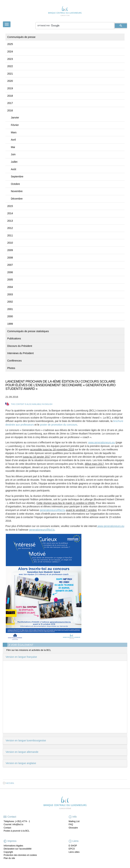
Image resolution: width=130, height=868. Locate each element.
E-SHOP (73, 846)
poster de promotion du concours (59, 425)
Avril (13, 140)
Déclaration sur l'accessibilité (18, 849)
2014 (10, 213)
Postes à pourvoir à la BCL (17, 831)
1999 (10, 324)
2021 (10, 74)
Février (15, 125)
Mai (13, 147)
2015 (10, 206)
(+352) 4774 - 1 (22, 821)
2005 (10, 280)
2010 (10, 243)
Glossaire (73, 828)
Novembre (17, 191)
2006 (10, 272)
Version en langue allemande (22, 752)
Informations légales (13, 846)
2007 (10, 265)
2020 (10, 81)
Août (14, 169)
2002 (10, 302)
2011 (10, 235)
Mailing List (74, 821)
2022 (10, 66)
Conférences (14, 361)
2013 (10, 221)
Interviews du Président (20, 353)
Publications (14, 338)
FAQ (71, 824)
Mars (14, 132)
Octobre (15, 184)
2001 (10, 309)
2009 (10, 250)
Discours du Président (20, 346)
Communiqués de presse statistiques (28, 331)
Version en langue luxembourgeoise (26, 740)
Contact (7, 828)
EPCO (72, 849)
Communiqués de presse (21, 37)
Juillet (14, 162)
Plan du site (9, 858)
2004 (10, 287)
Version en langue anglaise (21, 763)
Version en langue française (21, 657)
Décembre (17, 199)
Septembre (17, 177)
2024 (10, 52)
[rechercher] (75, 26)
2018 (10, 96)
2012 (10, 228)
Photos (11, 368)
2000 (10, 316)
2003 (10, 294)
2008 (10, 258)
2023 (10, 59)
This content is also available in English (32, 404)
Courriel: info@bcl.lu (13, 824)
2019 (10, 88)
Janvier (15, 118)
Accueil (10, 783)
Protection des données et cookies (20, 855)
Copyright (8, 852)
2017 (10, 103)
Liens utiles (74, 852)
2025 (10, 44)
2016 (10, 110)
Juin (13, 154)
